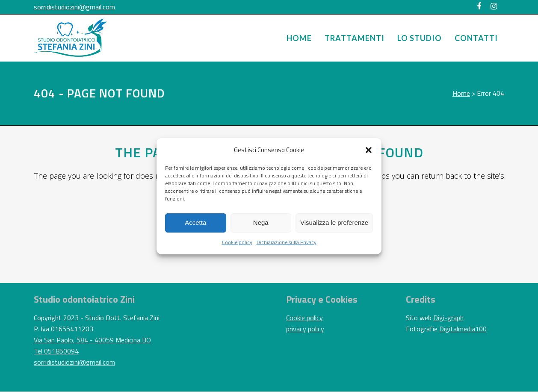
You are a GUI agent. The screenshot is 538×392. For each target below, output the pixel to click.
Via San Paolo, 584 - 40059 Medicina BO (92, 340)
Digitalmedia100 (463, 329)
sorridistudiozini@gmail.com (74, 7)
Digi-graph (448, 318)
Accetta (195, 223)
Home (461, 93)
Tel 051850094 (56, 351)
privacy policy (305, 329)
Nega (261, 223)
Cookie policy (237, 242)
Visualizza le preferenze (334, 223)
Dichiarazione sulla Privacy (287, 242)
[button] (369, 150)
